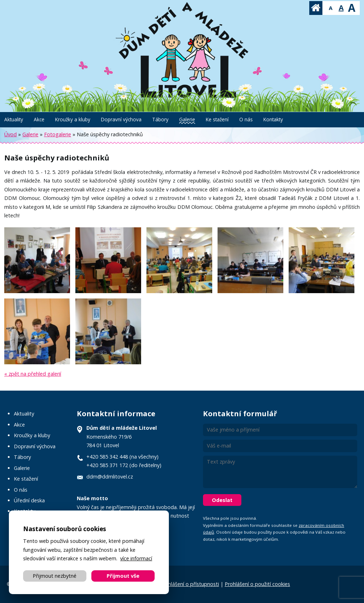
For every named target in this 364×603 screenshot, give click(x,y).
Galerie (187, 119)
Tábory (160, 119)
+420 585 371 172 (107, 465)
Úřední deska (29, 500)
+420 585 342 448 (107, 457)
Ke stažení (217, 119)
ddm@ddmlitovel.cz (110, 477)
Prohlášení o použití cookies (257, 584)
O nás (246, 119)
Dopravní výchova (121, 119)
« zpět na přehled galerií (33, 374)
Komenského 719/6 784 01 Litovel (122, 437)
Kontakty (273, 119)
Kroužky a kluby (73, 119)
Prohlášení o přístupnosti (189, 584)
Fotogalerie (58, 134)
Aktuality (14, 119)
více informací (136, 558)
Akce (39, 119)
